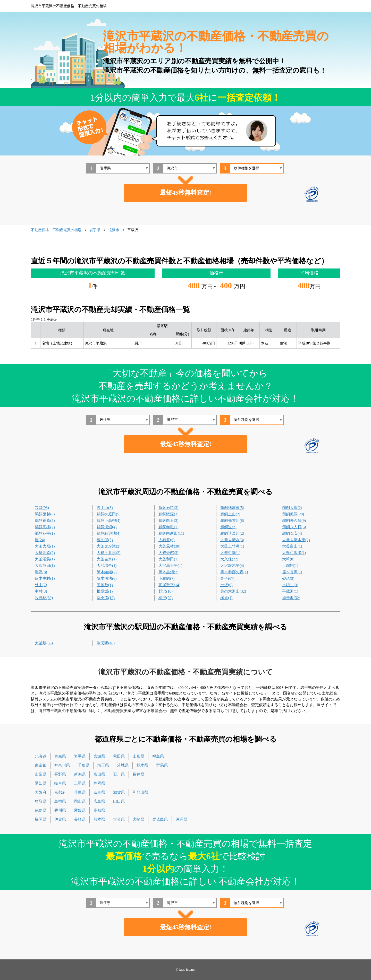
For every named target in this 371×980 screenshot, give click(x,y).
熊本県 (99, 819)
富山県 (99, 774)
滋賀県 (119, 792)
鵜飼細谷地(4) (109, 533)
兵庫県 (80, 792)
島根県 (60, 801)
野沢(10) (166, 591)
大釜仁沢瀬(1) (294, 553)
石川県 (119, 774)
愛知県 (41, 783)
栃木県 (142, 765)
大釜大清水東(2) (296, 540)
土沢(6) (226, 585)
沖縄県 (182, 819)
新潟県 (80, 774)
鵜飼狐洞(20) (293, 514)
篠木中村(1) (45, 578)
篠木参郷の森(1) (234, 572)
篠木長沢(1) (292, 572)
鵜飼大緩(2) (292, 508)
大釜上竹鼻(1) (232, 546)
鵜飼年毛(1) (168, 527)
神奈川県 (62, 765)
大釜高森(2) (45, 553)
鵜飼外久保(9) (294, 521)
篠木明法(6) (107, 578)
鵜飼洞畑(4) (107, 527)
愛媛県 (80, 810)
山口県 (119, 801)
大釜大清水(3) (232, 540)
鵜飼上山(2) (230, 514)
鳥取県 (41, 801)
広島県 (99, 801)
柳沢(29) (166, 598)
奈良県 (99, 792)
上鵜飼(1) (290, 566)
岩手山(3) (105, 508)
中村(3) (41, 591)
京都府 (60, 792)
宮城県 (99, 756)
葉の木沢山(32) (233, 591)
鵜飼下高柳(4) (109, 521)
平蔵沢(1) (290, 591)
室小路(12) (106, 598)
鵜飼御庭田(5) (109, 514)
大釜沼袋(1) (45, 559)
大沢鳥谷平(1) (170, 566)
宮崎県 (138, 819)
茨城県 (123, 765)
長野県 (60, 774)
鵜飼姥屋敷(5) (232, 508)
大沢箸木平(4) (232, 566)
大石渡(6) (167, 540)
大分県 (119, 819)
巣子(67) (227, 578)
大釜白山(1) (292, 546)
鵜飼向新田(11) (171, 533)
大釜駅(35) (44, 643)
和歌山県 (140, 792)
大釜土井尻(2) (109, 553)
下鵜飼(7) (167, 578)
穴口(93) (42, 508)
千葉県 (84, 765)
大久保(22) (229, 559)
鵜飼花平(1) (45, 533)
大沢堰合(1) (107, 566)
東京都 (41, 765)
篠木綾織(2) (107, 572)
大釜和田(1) (168, 559)
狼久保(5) (105, 540)
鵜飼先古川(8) (232, 521)
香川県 (60, 810)
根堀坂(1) (105, 591)
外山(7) (41, 585)
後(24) (40, 540)
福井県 (138, 774)
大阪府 (41, 792)
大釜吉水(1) (107, 559)
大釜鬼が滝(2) (109, 546)
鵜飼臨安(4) (292, 533)
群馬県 (162, 765)
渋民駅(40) (106, 643)
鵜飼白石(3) (168, 521)
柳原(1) (226, 598)
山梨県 (41, 774)
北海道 (41, 756)
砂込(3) (288, 578)
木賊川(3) (290, 585)
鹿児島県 (160, 819)
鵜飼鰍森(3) (168, 514)
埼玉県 (103, 765)
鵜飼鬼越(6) (45, 514)
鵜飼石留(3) (168, 508)
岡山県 (80, 801)
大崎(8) (288, 559)
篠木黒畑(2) (168, 572)
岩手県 (80, 756)
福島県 (158, 756)
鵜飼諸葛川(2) (232, 533)
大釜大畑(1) (45, 546)
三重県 (80, 783)
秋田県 (119, 756)
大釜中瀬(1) (230, 553)
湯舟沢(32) (291, 598)
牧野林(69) (44, 598)
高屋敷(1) (105, 585)
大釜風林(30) (169, 546)
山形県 (138, 756)
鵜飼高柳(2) (45, 527)
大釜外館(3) (168, 553)
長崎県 (80, 819)
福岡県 (41, 819)
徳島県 (41, 810)
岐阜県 (60, 783)
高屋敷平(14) (169, 585)
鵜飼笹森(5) (45, 521)
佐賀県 (60, 819)
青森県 (60, 756)
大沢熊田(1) (45, 566)
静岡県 (99, 783)
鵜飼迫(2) (228, 527)
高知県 (99, 810)
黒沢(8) (41, 572)
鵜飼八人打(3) (294, 527)
